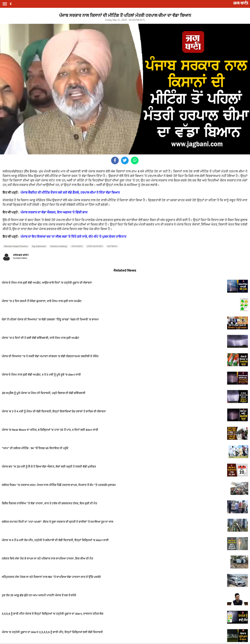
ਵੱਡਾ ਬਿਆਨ (112, 246)
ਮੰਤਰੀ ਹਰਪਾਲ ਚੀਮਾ (95, 246)
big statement (39, 246)
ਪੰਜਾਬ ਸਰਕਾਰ (77, 246)
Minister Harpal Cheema (16, 246)
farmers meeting (59, 246)
